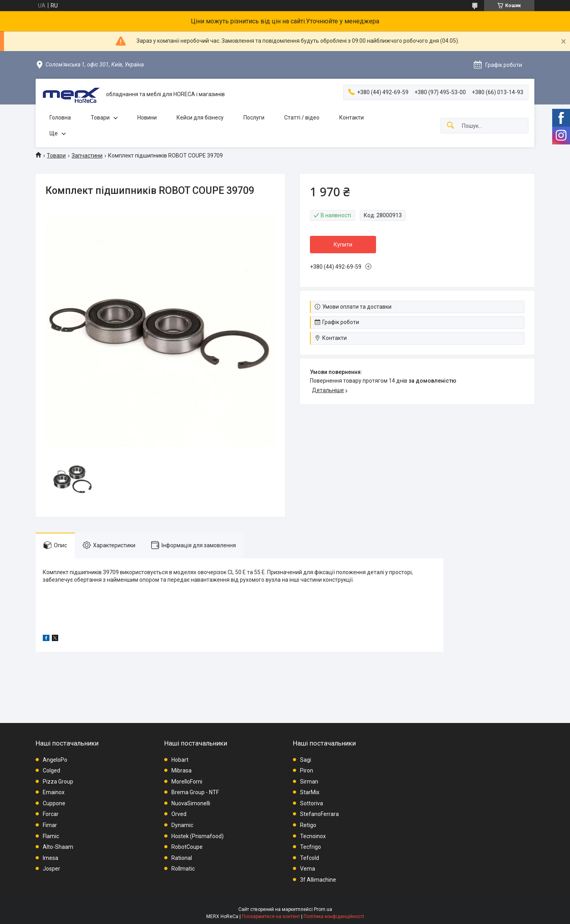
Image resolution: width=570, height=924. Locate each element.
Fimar (50, 825)
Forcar (51, 814)
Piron (307, 770)
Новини (147, 118)
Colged (51, 770)
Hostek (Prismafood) (198, 836)
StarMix (310, 792)
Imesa (50, 858)
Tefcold (310, 858)
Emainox (54, 792)
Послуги (254, 118)
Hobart (180, 760)
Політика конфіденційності (334, 916)
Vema (308, 869)
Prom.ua (323, 909)
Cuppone (54, 803)
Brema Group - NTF (195, 792)
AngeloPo (55, 760)
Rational (182, 858)
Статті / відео (302, 118)
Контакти (351, 118)
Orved (179, 814)
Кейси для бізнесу (200, 118)
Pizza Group (58, 782)
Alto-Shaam (58, 847)
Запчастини (87, 156)
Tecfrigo (311, 847)
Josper (51, 869)
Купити (343, 245)
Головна (60, 118)
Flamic (51, 836)
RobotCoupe (187, 847)
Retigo (308, 825)
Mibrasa (181, 770)
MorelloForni (187, 782)
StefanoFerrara (319, 814)
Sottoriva (312, 803)
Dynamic (182, 825)
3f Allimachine (318, 880)
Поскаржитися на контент (271, 916)
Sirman (309, 782)
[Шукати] (450, 126)
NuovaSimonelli (191, 803)
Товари (100, 118)
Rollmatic (183, 869)
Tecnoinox (313, 836)
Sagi (306, 760)
